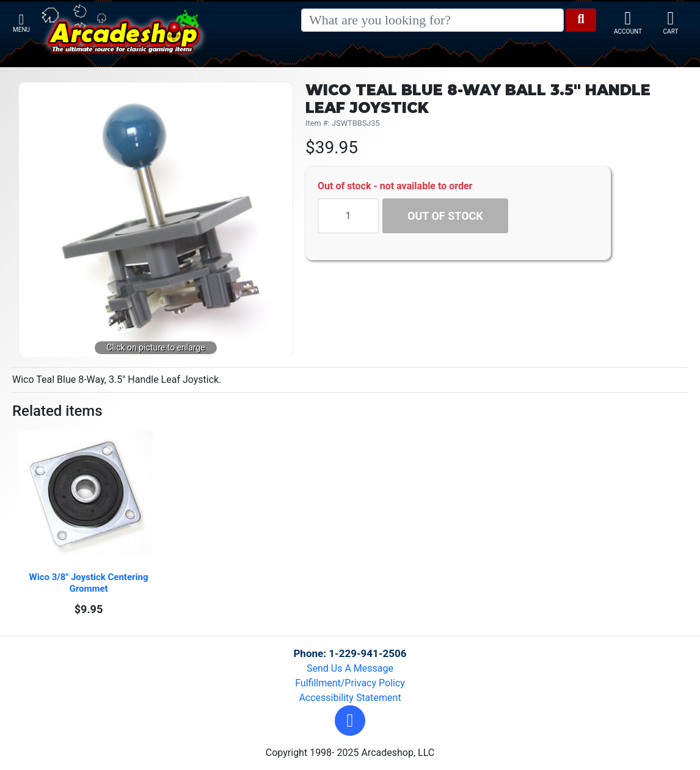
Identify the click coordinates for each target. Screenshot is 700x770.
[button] (350, 721)
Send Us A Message (350, 668)
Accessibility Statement (350, 698)
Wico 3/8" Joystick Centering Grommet (90, 583)
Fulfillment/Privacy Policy (350, 683)
